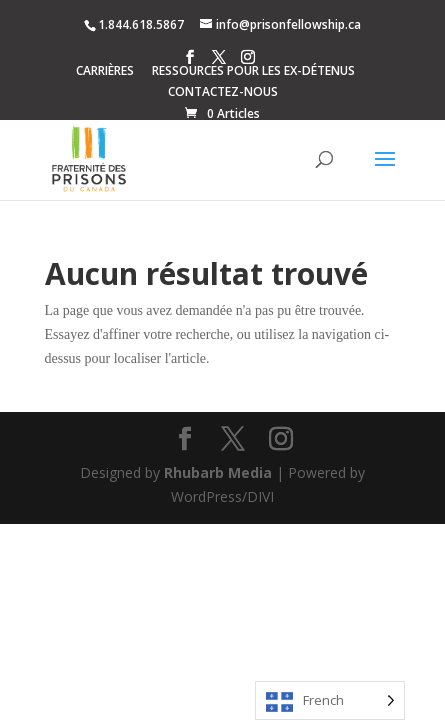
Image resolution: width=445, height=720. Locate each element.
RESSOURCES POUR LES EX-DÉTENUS (253, 72)
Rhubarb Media (218, 472)
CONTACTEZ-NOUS (223, 93)
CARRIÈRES (105, 72)
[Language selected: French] (330, 700)
